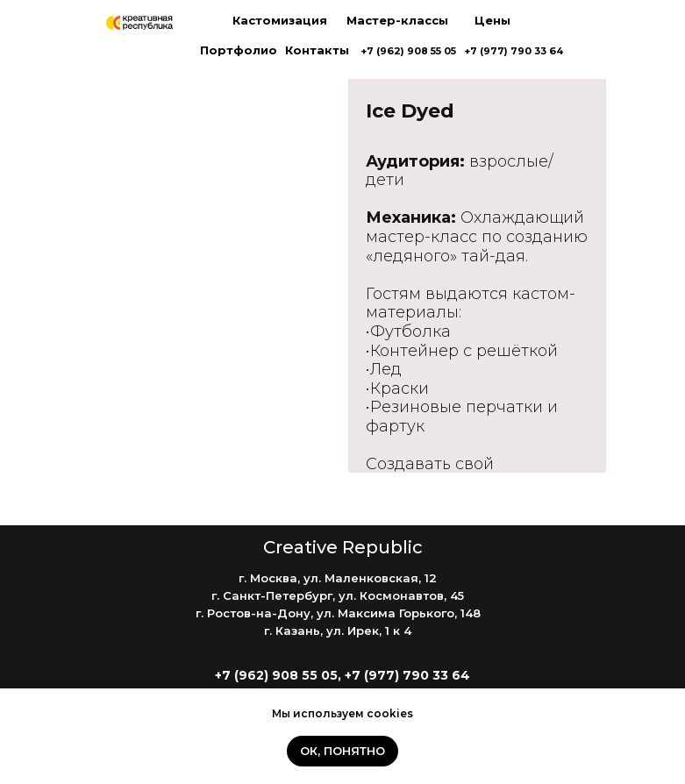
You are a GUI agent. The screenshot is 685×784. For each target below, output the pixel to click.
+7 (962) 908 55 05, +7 (289, 675)
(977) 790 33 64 (417, 675)
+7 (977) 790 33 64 (514, 51)
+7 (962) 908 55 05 (408, 51)
